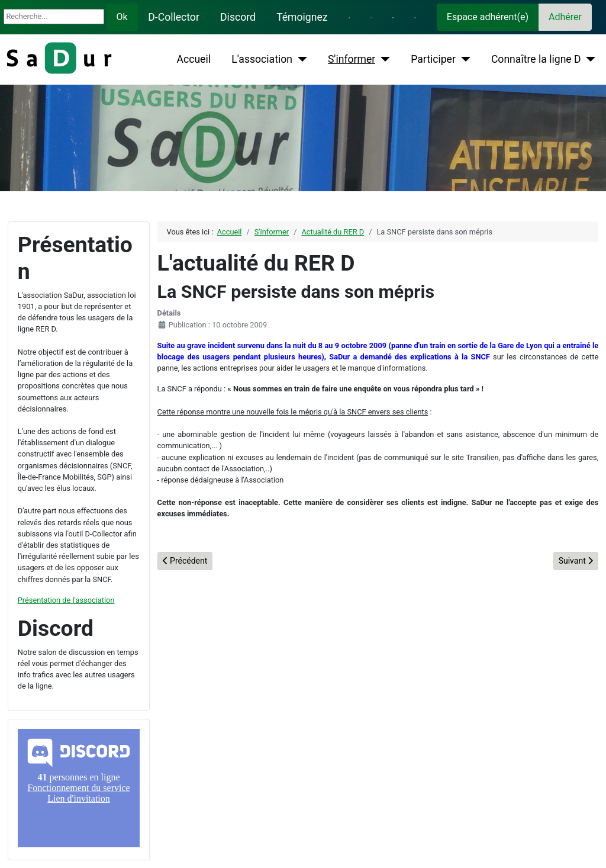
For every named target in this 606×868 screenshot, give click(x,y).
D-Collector (174, 17)
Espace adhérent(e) (488, 17)
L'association (262, 59)
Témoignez (302, 17)
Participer (433, 59)
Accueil (194, 59)
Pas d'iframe (79, 788)
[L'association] (300, 59)
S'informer (352, 59)
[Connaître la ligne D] (589, 59)
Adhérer (565, 17)
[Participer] (463, 59)
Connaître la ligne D (536, 59)
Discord (238, 17)
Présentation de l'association (66, 600)
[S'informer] (383, 59)
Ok (122, 17)
